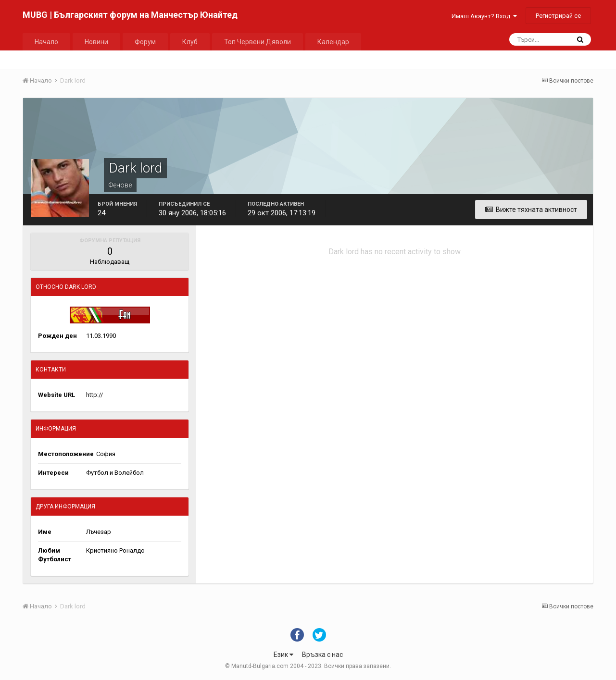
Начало (46, 42)
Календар (333, 42)
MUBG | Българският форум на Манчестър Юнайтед (130, 15)
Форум (145, 42)
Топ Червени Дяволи (258, 42)
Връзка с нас (322, 655)
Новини (96, 42)
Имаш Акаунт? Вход (484, 16)
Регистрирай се (558, 16)
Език (283, 655)
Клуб (190, 42)
